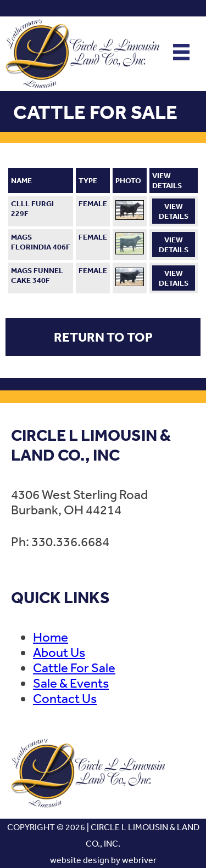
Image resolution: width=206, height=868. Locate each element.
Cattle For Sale (74, 667)
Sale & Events (71, 683)
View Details (174, 211)
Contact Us (65, 698)
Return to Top (103, 337)
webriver (139, 860)
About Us (59, 652)
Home (51, 637)
